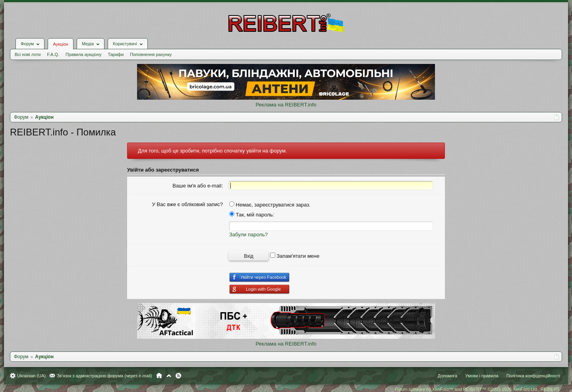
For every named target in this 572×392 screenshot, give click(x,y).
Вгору (169, 376)
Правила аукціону (83, 54)
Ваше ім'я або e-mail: (198, 186)
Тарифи (116, 54)
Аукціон (60, 44)
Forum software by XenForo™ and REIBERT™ (477, 389)
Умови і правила (482, 376)
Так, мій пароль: (252, 215)
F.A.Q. (53, 54)
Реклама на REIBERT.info (286, 105)
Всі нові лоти (28, 54)
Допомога (447, 376)
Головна (159, 376)
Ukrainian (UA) (31, 376)
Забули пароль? (248, 235)
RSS (178, 376)
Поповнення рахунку (151, 54)
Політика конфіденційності (533, 376)
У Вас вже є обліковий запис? (187, 204)
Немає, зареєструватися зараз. (270, 205)
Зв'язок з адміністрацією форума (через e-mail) (104, 376)
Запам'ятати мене (295, 256)
